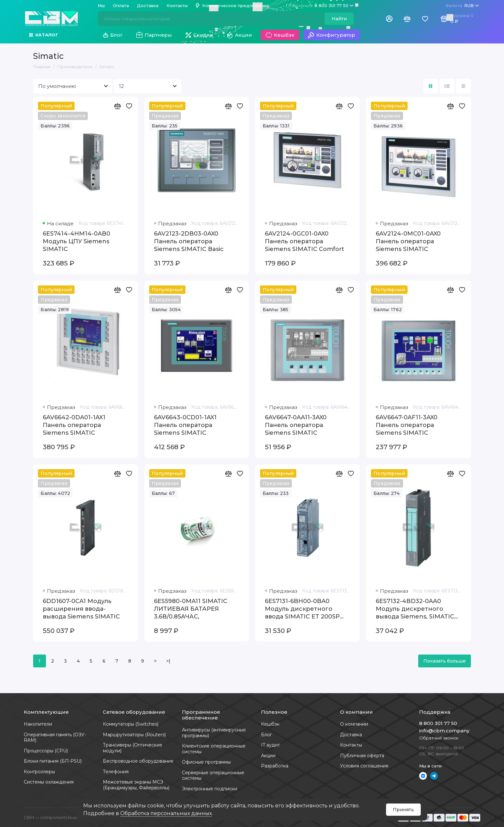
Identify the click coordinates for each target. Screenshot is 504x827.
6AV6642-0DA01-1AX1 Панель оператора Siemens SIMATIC (74, 425)
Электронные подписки (210, 789)
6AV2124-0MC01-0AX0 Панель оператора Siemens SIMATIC (408, 241)
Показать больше (445, 661)
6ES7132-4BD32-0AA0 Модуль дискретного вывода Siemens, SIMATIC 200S (415, 609)
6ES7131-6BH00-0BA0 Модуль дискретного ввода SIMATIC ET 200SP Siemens (302, 609)
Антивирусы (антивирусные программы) (214, 733)
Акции (239, 35)
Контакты (177, 5)
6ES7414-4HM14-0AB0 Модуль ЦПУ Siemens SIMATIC (76, 241)
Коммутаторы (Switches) (131, 724)
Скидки (199, 35)
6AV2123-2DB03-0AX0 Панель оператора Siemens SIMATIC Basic (189, 241)
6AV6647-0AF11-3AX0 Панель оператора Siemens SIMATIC (407, 425)
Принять (403, 810)
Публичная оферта (362, 756)
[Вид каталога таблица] (464, 86)
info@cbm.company (444, 731)
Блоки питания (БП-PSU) (53, 761)
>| (168, 661)
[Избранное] (425, 19)
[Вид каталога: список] (447, 86)
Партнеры (154, 35)
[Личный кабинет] (389, 19)
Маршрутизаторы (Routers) (134, 735)
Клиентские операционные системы (214, 749)
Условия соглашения (364, 766)
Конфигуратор (332, 35)
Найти (339, 19)
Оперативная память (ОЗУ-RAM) (55, 738)
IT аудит (270, 745)
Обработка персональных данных (166, 813)
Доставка (148, 5)
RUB (462, 6)
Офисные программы (206, 762)
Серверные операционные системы (213, 776)
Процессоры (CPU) (46, 751)
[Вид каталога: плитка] (431, 86)
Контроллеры (39, 772)
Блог (113, 35)
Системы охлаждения (49, 782)
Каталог (44, 35)
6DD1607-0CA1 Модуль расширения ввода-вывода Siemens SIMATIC (81, 609)
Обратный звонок (439, 738)
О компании (354, 724)
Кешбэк (280, 35)
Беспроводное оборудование (138, 761)
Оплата (121, 5)
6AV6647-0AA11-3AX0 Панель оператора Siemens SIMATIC (296, 425)
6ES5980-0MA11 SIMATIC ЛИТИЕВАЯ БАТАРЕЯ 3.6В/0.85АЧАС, (191, 609)
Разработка (275, 766)
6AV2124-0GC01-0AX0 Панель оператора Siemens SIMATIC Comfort (305, 241)
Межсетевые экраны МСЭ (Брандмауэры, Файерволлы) (136, 785)
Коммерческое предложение (233, 5)
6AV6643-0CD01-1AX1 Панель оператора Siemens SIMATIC (185, 425)
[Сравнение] (407, 19)
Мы (101, 5)
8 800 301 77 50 (319, 6)
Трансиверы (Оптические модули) (133, 748)
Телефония (116, 772)
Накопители (38, 724)
